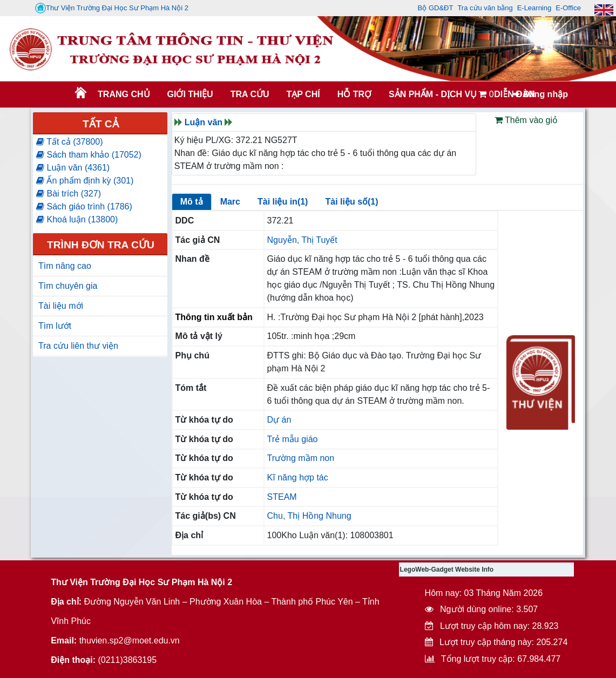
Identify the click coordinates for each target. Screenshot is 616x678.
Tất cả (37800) (69, 142)
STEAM (282, 497)
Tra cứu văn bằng (485, 8)
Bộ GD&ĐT (436, 8)
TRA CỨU (250, 94)
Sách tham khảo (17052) (89, 155)
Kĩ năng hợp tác (298, 477)
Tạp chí (303, 94)
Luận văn (204, 122)
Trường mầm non (301, 458)
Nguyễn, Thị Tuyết (302, 240)
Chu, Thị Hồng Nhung (309, 516)
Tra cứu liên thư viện (78, 346)
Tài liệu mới (61, 306)
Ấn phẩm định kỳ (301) (85, 181)
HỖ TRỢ (354, 94)
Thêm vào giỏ (526, 120)
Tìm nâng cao (65, 266)
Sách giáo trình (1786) (84, 206)
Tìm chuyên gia (68, 286)
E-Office (568, 8)
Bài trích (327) (69, 194)
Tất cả (101, 124)
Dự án (279, 420)
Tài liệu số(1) (351, 202)
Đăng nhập (541, 94)
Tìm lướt (55, 326)
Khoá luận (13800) (77, 219)
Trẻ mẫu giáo (293, 439)
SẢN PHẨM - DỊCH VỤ (432, 94)
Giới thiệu (190, 94)
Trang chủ (124, 94)
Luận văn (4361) (73, 168)
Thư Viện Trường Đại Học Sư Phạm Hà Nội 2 (112, 8)
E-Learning (534, 8)
